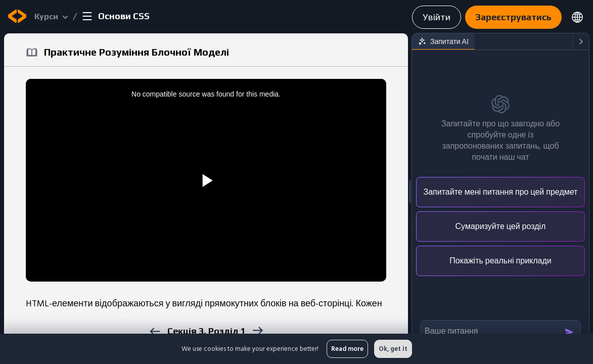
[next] (258, 330)
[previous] (155, 331)
